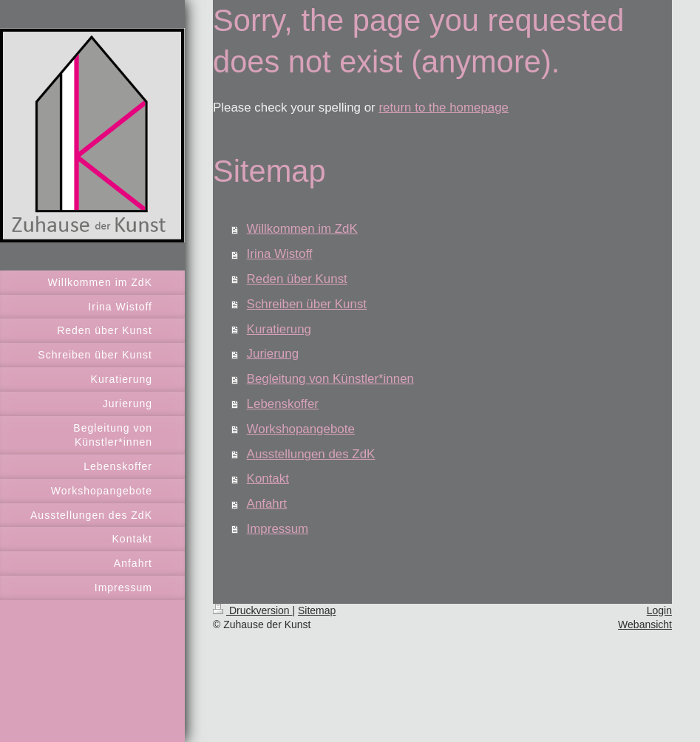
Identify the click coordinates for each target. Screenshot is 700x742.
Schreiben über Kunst (307, 304)
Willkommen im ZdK (302, 229)
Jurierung (273, 354)
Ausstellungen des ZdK (311, 454)
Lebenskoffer (283, 404)
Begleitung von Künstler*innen (330, 379)
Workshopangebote (301, 429)
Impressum (278, 529)
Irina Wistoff (280, 254)
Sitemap (317, 610)
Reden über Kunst (297, 279)
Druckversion (252, 610)
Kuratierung (279, 329)
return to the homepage (444, 108)
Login (659, 610)
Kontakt (268, 479)
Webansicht (645, 624)
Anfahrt (267, 504)
